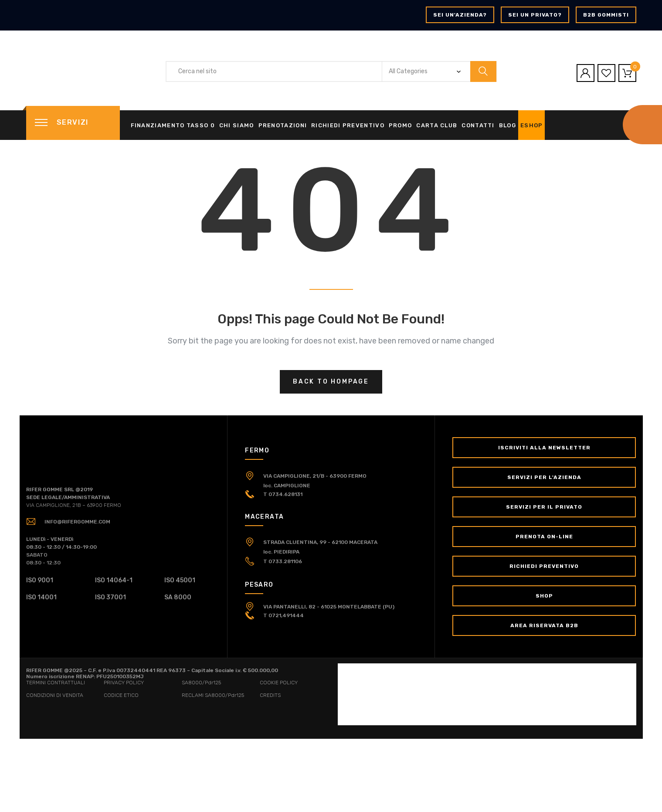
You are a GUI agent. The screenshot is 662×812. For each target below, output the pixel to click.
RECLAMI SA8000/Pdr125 (213, 695)
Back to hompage (331, 382)
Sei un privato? (535, 15)
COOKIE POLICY (279, 683)
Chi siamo (237, 125)
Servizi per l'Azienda (544, 477)
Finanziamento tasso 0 (173, 125)
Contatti (478, 125)
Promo (401, 125)
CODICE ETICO (121, 695)
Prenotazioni (283, 125)
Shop (544, 596)
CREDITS (270, 695)
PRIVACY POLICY (124, 683)
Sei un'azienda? (460, 15)
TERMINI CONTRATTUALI (56, 683)
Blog (508, 125)
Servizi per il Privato (544, 507)
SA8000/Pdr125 (201, 683)
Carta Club (437, 125)
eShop (532, 125)
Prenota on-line (544, 537)
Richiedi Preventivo (348, 125)
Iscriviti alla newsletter (544, 448)
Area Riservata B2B (544, 625)
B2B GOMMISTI (606, 15)
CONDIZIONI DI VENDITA (55, 695)
